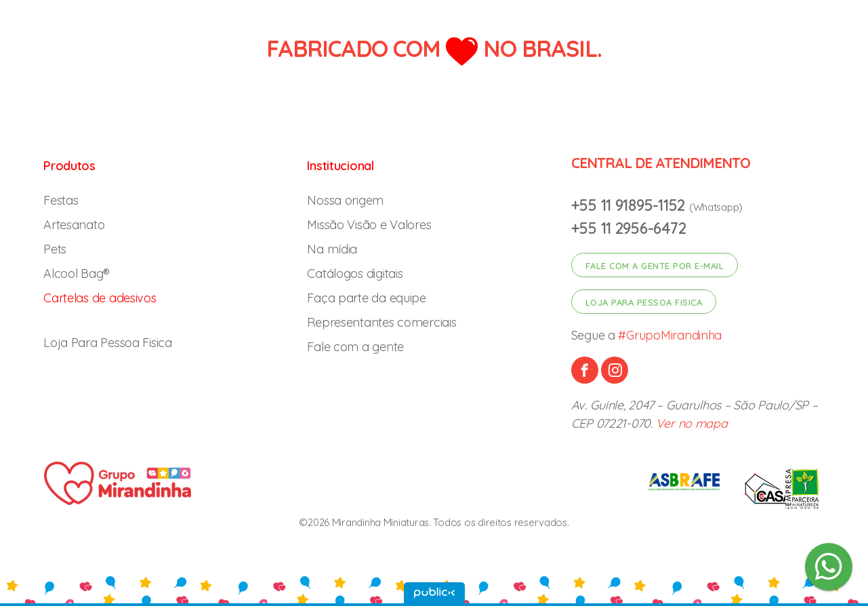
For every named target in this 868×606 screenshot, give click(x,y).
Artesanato (74, 225)
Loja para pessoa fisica (644, 302)
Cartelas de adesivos (100, 298)
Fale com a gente (355, 347)
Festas (61, 200)
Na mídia (332, 249)
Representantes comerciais (381, 322)
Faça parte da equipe (367, 298)
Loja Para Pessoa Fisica (108, 343)
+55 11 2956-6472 (629, 228)
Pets (55, 249)
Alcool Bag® (77, 274)
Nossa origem (345, 200)
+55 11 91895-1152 (630, 205)
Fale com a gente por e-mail (655, 266)
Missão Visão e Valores (369, 225)
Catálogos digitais (355, 274)
